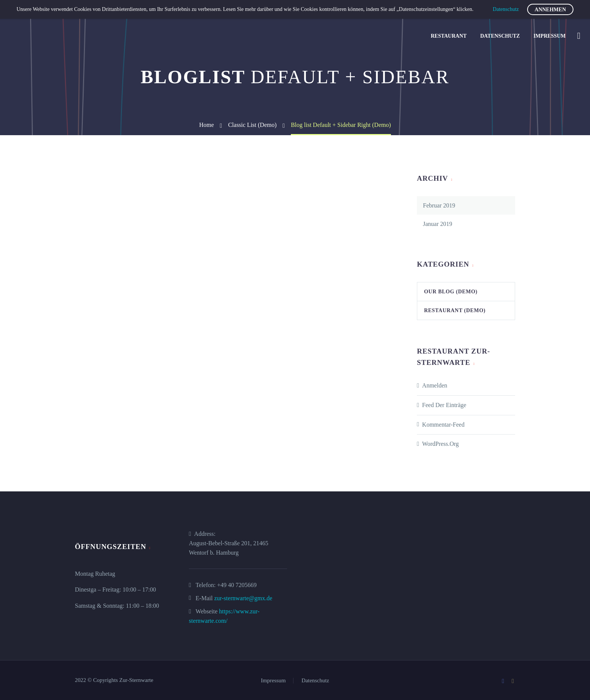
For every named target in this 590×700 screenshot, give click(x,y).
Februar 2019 (439, 205)
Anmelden (435, 385)
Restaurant (449, 36)
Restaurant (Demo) (455, 310)
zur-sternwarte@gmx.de (243, 598)
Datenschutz (500, 36)
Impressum (550, 36)
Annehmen (550, 10)
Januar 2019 (438, 224)
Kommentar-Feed (443, 425)
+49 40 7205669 (237, 585)
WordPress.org (441, 444)
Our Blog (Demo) (451, 292)
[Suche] (578, 36)
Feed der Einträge (444, 405)
